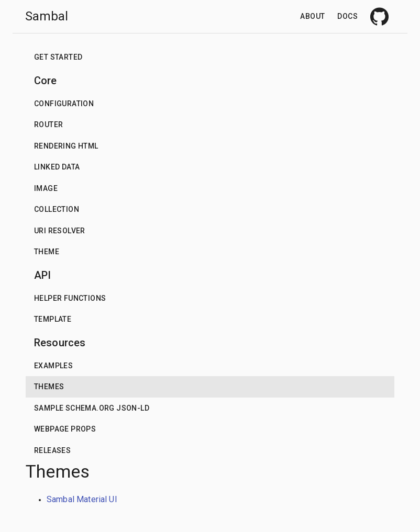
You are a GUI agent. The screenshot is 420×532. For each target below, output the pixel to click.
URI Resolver (60, 231)
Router (48, 124)
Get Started (58, 57)
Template (53, 319)
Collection (57, 209)
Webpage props (65, 429)
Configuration (64, 104)
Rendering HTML (66, 146)
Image (46, 188)
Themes (49, 387)
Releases (52, 450)
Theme (47, 252)
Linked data (57, 167)
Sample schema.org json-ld (92, 408)
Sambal (47, 16)
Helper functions (70, 298)
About (312, 16)
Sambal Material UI (82, 499)
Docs (347, 16)
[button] (210, 57)
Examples (53, 366)
